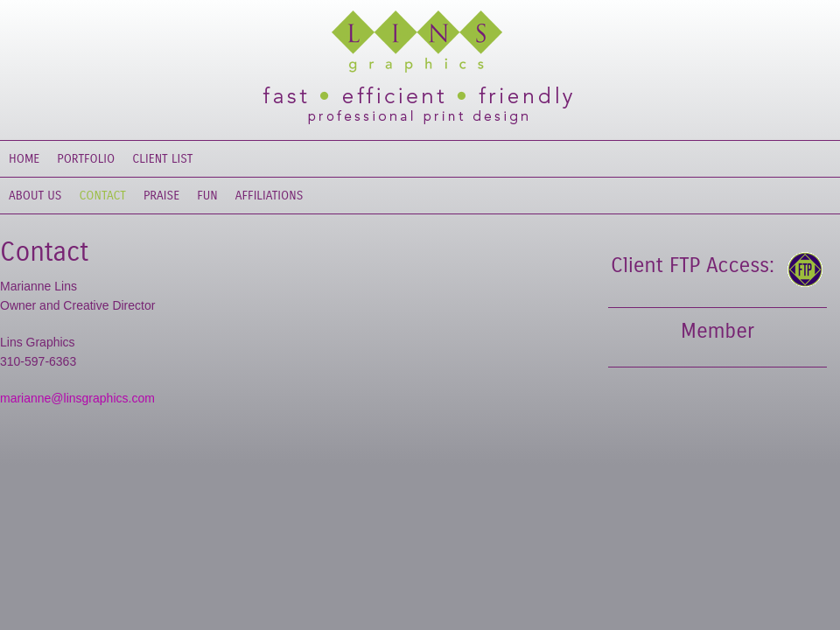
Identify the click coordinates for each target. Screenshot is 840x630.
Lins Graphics (402, 44)
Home (24, 159)
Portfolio (86, 159)
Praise (161, 196)
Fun (207, 196)
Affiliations (269, 196)
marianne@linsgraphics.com (77, 398)
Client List (162, 159)
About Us (35, 196)
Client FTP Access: (693, 265)
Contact (103, 196)
